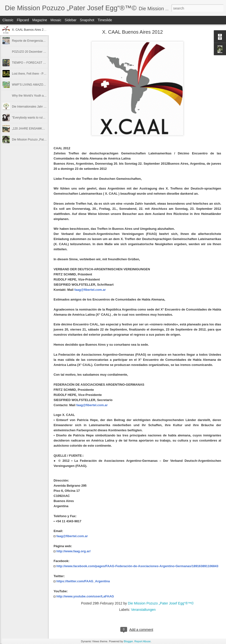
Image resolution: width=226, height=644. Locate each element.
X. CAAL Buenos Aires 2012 (30, 30)
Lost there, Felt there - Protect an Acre (37, 74)
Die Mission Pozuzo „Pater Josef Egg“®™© (40, 140)
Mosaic (56, 20)
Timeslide (105, 20)
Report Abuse (143, 641)
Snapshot (87, 20)
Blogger (128, 641)
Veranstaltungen (143, 610)
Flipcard (23, 20)
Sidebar (71, 20)
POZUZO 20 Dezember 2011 (31, 52)
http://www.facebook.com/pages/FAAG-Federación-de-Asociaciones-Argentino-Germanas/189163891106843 (137, 566)
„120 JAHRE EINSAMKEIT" (30, 129)
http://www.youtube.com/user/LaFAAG (85, 596)
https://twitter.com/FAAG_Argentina (83, 581)
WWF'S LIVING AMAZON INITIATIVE (36, 85)
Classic (8, 20)
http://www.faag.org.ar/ (73, 551)
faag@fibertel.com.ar (90, 290)
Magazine (40, 20)
